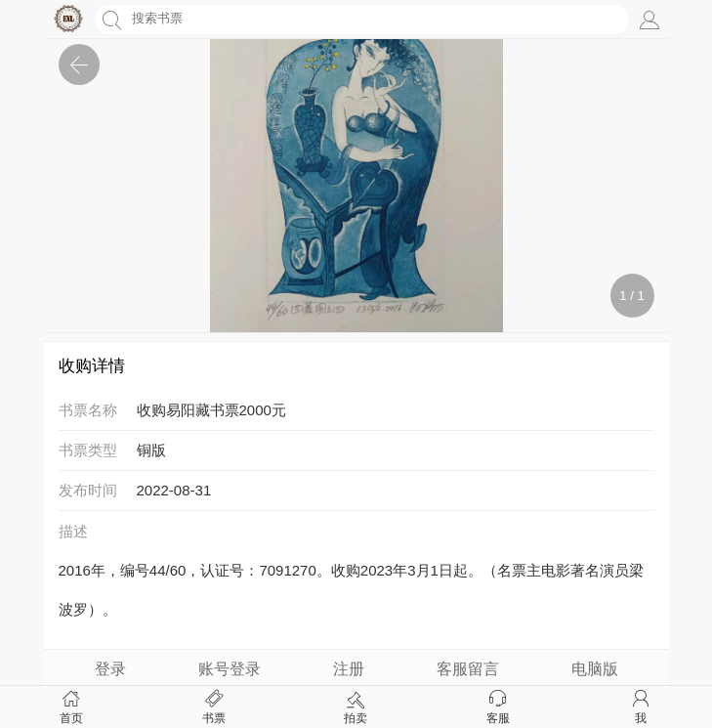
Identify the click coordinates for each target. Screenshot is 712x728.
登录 (110, 669)
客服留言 (468, 669)
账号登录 (230, 669)
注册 (349, 669)
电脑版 (595, 669)
